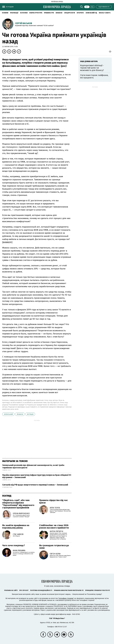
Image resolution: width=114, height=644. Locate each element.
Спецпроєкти (69, 13)
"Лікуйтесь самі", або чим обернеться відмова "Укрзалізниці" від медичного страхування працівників (18, 504)
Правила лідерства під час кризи (53, 501)
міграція (30, 414)
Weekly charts (105, 13)
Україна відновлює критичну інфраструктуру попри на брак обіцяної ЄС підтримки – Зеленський (37, 476)
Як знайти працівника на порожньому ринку (16, 527)
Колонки (24, 13)
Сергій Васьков (23, 23)
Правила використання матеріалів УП (69, 590)
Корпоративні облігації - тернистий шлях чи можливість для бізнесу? (92, 68)
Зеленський (8, 414)
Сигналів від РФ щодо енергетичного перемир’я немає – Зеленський (35, 485)
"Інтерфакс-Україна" (66, 598)
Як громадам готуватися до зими (54, 547)
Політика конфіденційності (41, 590)
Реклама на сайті (11, 590)
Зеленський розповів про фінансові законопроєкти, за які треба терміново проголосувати (33, 466)
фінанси (20, 414)
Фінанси (59, 13)
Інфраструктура (36, 13)
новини (5, 13)
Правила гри (49, 13)
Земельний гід (91, 13)
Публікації (14, 13)
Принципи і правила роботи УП (97, 590)
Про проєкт (24, 590)
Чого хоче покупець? (14, 545)
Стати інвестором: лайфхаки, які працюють (94, 76)
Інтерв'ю (80, 13)
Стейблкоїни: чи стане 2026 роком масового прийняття (54, 527)
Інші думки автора (89, 61)
